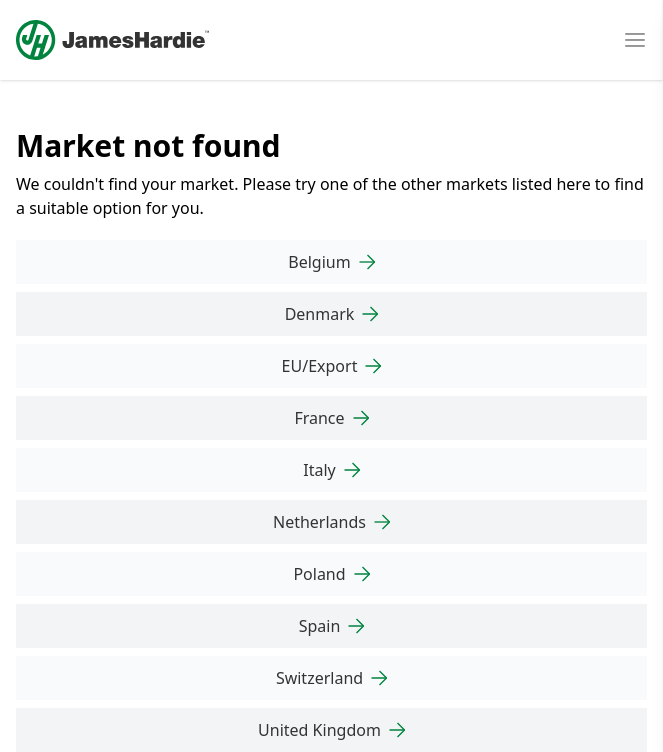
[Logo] (112, 40)
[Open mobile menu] (635, 40)
